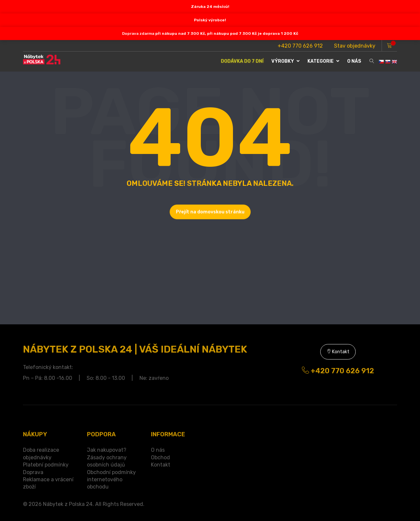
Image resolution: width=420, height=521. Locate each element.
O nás (158, 450)
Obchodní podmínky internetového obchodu (111, 480)
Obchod (160, 457)
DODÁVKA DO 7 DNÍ (242, 61)
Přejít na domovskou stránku (210, 212)
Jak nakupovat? (107, 450)
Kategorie (323, 61)
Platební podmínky (46, 465)
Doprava (33, 472)
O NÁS (354, 61)
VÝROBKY (285, 61)
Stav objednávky (355, 46)
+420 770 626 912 (300, 46)
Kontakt (338, 352)
